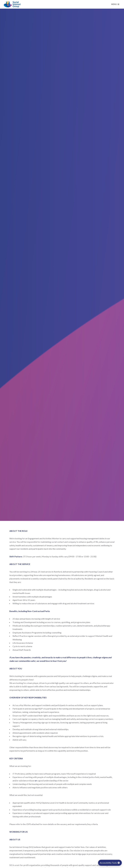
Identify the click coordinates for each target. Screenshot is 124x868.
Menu (115, 4)
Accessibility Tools (110, 863)
